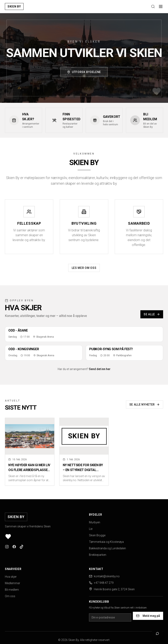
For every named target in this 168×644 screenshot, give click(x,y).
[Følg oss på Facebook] (14, 547)
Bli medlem (12, 590)
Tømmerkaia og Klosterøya (106, 542)
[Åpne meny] (161, 6)
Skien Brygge (97, 535)
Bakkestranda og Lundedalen (107, 548)
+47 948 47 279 (104, 583)
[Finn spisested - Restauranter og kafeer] (64, 120)
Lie (91, 529)
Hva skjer (11, 577)
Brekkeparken (98, 555)
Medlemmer (12, 583)
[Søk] (153, 6)
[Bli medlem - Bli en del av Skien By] (145, 120)
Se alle (152, 314)
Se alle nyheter (145, 405)
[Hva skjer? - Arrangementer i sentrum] (23, 120)
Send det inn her (100, 369)
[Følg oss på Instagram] (7, 547)
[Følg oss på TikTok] (22, 547)
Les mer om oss (84, 268)
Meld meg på (148, 616)
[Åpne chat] (157, 633)
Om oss (10, 596)
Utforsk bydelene (84, 72)
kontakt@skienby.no (107, 576)
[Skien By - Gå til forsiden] (14, 6)
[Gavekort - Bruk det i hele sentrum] (104, 120)
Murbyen (95, 522)
